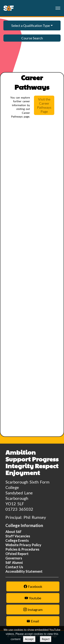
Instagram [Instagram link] (33, 610)
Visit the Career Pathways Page (44, 105)
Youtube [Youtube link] (33, 598)
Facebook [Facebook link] (33, 586)
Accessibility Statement (24, 571)
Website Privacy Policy (23, 545)
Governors (14, 558)
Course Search (32, 38)
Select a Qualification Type (31, 25)
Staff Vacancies (18, 536)
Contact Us (14, 567)
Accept (29, 639)
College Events (17, 540)
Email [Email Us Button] (33, 621)
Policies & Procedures (22, 549)
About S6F (14, 532)
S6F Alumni (14, 562)
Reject (46, 639)
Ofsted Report (17, 554)
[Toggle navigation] (58, 8)
